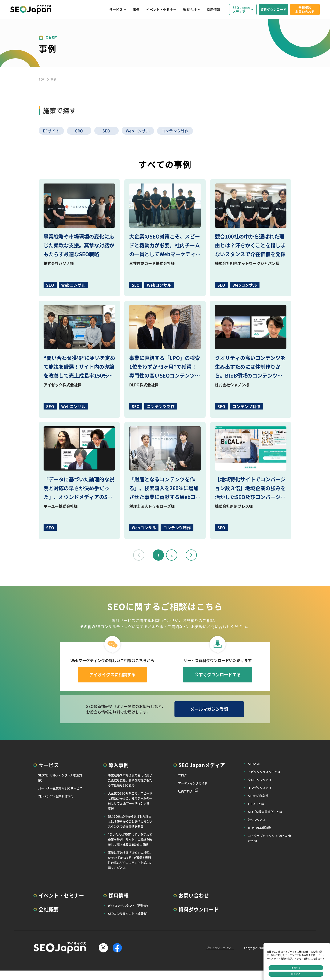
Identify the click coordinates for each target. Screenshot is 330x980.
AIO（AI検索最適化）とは (265, 812)
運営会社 (190, 9)
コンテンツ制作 (175, 131)
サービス (116, 9)
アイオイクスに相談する (112, 675)
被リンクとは (257, 820)
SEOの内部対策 (258, 796)
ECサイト (51, 131)
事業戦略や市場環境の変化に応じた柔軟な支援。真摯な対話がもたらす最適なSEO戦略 (130, 780)
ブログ (182, 775)
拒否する (296, 968)
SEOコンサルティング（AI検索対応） (60, 778)
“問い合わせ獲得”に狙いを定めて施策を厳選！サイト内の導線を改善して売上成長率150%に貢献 (130, 839)
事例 (136, 9)
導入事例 (118, 765)
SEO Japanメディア (241, 10)
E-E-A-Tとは (256, 804)
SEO (106, 131)
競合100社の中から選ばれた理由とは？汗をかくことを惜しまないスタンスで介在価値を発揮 (130, 821)
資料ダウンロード (273, 9)
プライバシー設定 (301, 975)
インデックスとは (260, 788)
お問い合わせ (194, 895)
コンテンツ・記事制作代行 (56, 796)
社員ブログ (185, 791)
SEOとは (254, 764)
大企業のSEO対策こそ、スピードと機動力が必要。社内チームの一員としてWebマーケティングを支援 (130, 801)
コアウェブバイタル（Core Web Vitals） (269, 838)
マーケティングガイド (193, 783)
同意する (296, 974)
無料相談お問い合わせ (305, 10)
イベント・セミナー (161, 9)
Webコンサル (138, 131)
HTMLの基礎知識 (259, 828)
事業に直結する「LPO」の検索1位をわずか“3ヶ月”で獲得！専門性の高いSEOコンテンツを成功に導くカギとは (130, 860)
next (191, 555)
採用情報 (213, 9)
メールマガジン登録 (209, 709)
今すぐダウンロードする (218, 675)
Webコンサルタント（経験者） (129, 906)
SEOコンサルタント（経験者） (129, 914)
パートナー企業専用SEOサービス (60, 788)
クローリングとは (260, 780)
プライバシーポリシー (220, 948)
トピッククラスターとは (264, 772)
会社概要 (49, 909)
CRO (79, 131)
